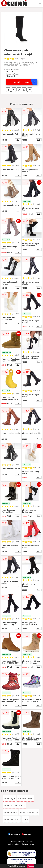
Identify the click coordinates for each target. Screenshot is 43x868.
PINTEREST (28, 834)
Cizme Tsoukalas (26, 798)
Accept (31, 866)
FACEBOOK (14, 834)
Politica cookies (29, 844)
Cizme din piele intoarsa (14, 805)
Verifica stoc (25, 82)
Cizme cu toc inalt (12, 819)
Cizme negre (9, 798)
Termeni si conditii (16, 842)
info (18, 140)
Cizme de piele (10, 812)
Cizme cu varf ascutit (29, 812)
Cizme (25, 819)
